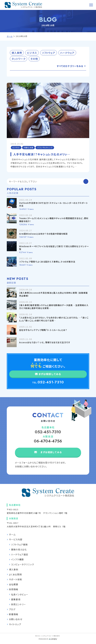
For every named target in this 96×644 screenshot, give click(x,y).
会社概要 (14, 584)
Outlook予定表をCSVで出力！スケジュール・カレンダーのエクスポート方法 (53, 204)
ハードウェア (67, 53)
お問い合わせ (16, 619)
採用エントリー (19, 604)
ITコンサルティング (45, 148)
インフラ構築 (17, 559)
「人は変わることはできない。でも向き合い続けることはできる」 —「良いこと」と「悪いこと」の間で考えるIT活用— (54, 319)
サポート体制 (16, 579)
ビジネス (32, 53)
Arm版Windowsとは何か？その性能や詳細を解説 (43, 234)
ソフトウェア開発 (19, 545)
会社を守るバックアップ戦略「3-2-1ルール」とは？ (43, 330)
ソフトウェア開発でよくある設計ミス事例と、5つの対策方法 (47, 262)
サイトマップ (15, 624)
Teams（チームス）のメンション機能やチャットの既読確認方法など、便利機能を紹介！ (54, 220)
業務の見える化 (19, 549)
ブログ (12, 609)
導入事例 (17, 53)
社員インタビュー (20, 594)
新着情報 (14, 614)
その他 (34, 59)
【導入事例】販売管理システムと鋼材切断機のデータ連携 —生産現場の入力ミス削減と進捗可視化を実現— (54, 307)
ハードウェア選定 (20, 554)
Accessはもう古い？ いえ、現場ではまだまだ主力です (45, 342)
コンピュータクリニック (23, 564)
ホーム (10, 36)
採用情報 (14, 589)
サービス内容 (16, 539)
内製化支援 (28, 148)
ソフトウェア (49, 53)
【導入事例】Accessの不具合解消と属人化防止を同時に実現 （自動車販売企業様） (53, 294)
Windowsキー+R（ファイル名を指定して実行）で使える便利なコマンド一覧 (54, 248)
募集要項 (16, 599)
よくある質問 (15, 574)
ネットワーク (19, 59)
